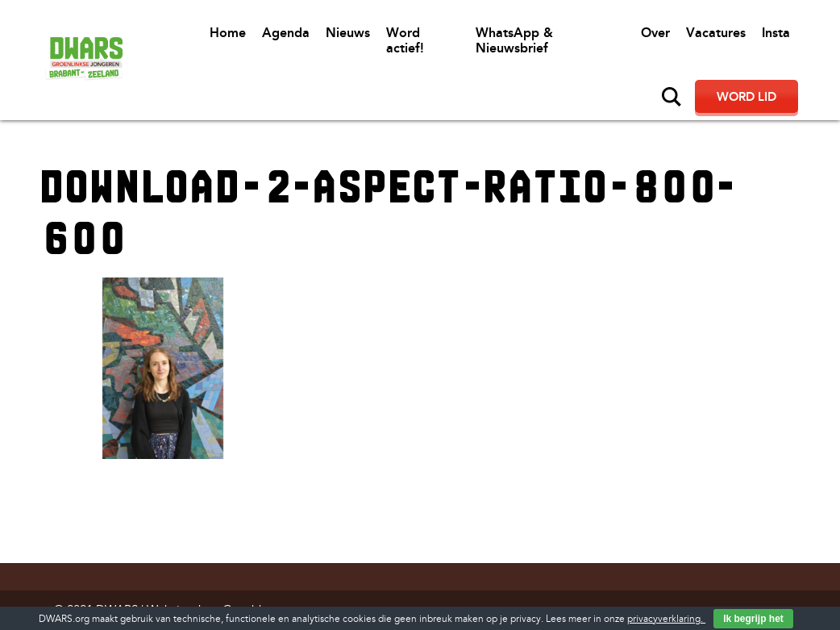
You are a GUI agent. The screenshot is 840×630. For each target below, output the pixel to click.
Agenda (286, 33)
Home (228, 33)
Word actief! (405, 40)
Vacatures (716, 33)
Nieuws (348, 33)
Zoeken (672, 97)
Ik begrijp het (753, 619)
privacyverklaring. (666, 619)
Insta (776, 33)
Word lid (746, 97)
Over (655, 33)
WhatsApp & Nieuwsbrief (514, 40)
